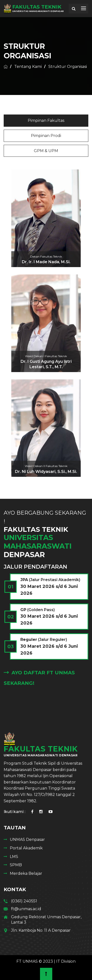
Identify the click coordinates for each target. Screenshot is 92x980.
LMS (14, 857)
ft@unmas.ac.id (26, 909)
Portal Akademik (26, 848)
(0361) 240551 (24, 901)
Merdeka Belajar (26, 873)
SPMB (16, 865)
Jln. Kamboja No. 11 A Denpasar (41, 930)
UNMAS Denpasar (27, 839)
